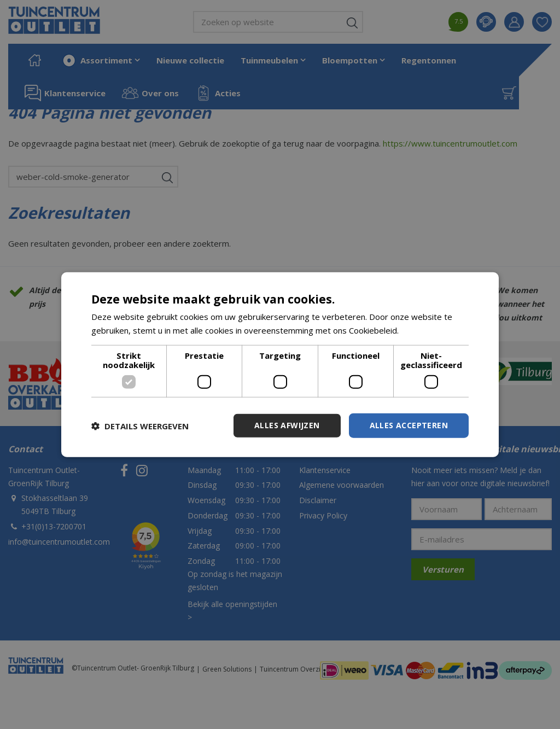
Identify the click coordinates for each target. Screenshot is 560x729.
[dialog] (280, 364)
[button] (140, 425)
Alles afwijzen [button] (287, 425)
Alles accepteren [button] (409, 425)
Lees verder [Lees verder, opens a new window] (424, 330)
